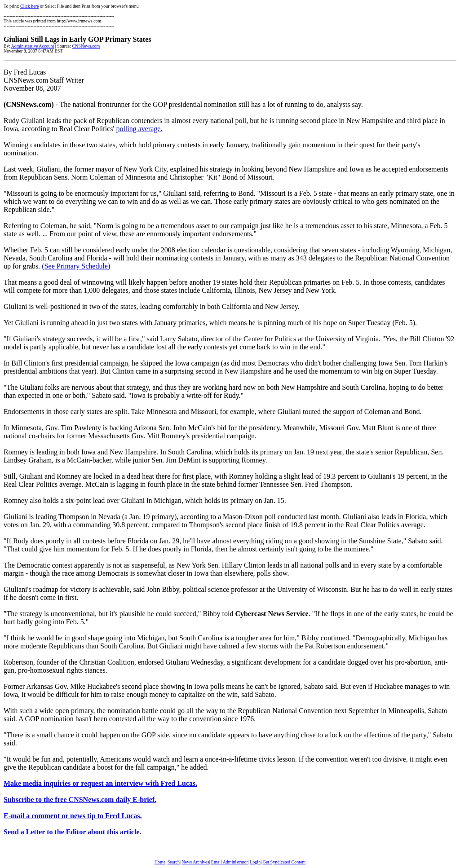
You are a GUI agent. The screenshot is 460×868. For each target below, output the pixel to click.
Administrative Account (32, 46)
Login (255, 862)
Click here (29, 6)
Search (174, 862)
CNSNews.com (86, 46)
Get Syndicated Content (284, 862)
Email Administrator (230, 862)
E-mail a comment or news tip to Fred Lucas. (73, 816)
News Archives (195, 862)
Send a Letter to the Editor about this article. (73, 832)
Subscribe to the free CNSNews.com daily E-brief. (80, 800)
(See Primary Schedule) (76, 266)
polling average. (139, 129)
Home (160, 862)
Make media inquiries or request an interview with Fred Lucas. (100, 783)
